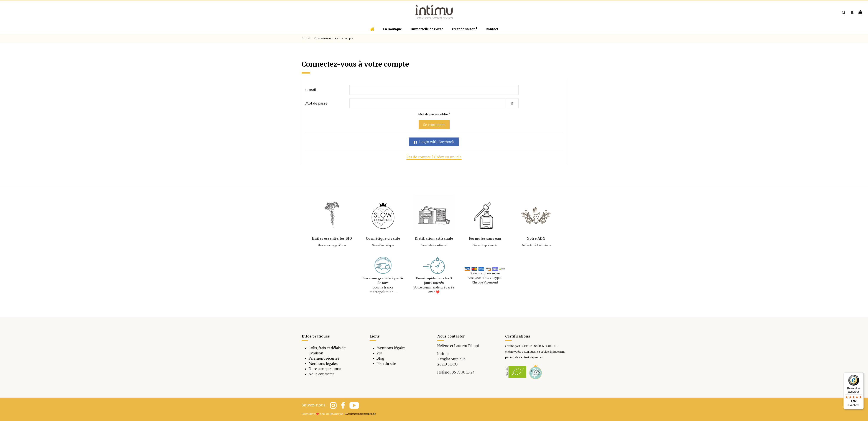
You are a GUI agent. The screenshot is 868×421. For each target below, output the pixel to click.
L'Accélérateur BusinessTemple (360, 414)
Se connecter (434, 125)
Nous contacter (321, 374)
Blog (380, 358)
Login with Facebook (434, 142)
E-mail (311, 90)
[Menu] (861, 375)
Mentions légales (323, 364)
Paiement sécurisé (324, 358)
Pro (379, 353)
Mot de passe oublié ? (434, 114)
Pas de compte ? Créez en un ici (434, 157)
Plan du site (386, 364)
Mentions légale (390, 348)
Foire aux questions (325, 369)
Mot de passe (316, 103)
